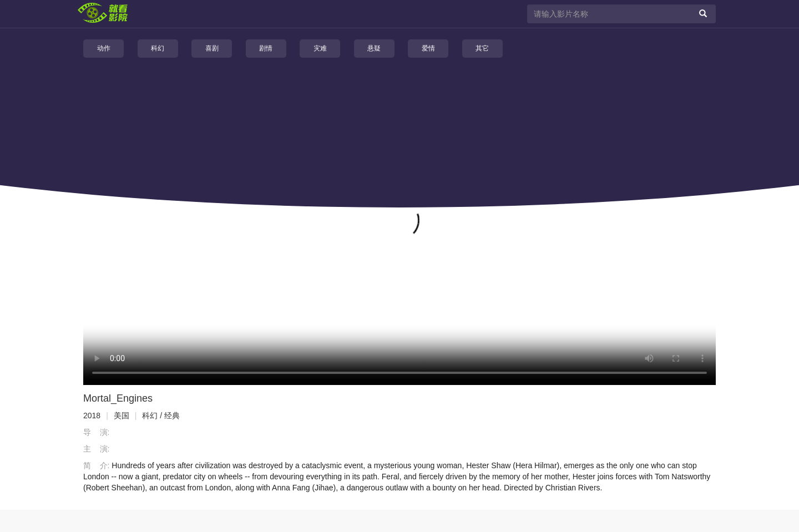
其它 (482, 48)
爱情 (428, 48)
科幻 (158, 48)
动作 (104, 48)
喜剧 (212, 48)
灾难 (320, 48)
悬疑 (374, 48)
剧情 (266, 48)
